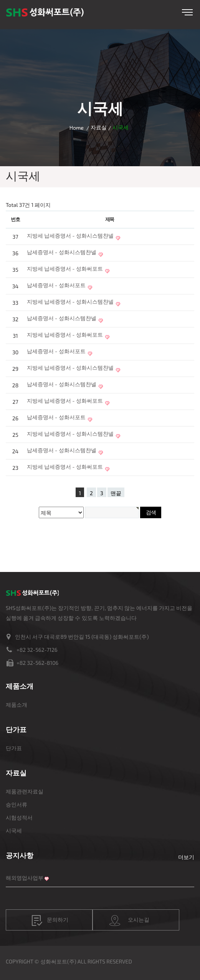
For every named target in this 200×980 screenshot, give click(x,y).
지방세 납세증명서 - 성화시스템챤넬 (70, 235)
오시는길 (129, 921)
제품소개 (17, 705)
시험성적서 (19, 817)
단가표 (14, 748)
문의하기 (50, 921)
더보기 (186, 857)
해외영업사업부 (25, 878)
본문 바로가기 (0, 0)
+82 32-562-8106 (37, 663)
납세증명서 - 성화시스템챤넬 (62, 252)
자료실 (99, 127)
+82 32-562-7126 (37, 650)
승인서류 (17, 804)
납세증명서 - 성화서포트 (56, 285)
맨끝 (116, 493)
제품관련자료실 (25, 791)
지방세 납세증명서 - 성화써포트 (65, 269)
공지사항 (20, 855)
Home (77, 128)
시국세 (14, 830)
